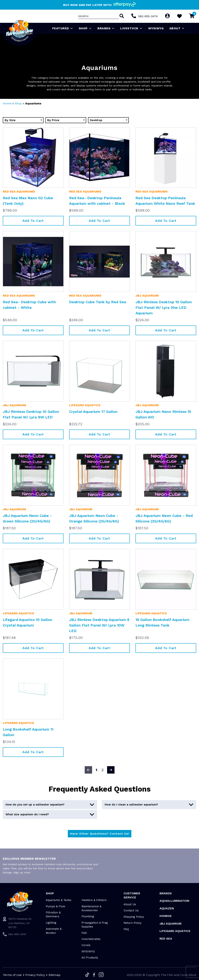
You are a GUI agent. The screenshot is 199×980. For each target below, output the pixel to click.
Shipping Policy (134, 917)
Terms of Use (12, 975)
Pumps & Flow (55, 906)
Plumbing (88, 916)
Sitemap (54, 975)
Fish (84, 933)
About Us (130, 904)
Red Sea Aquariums (19, 191)
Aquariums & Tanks (59, 900)
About (177, 28)
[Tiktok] (87, 975)
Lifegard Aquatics (85, 405)
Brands (106, 28)
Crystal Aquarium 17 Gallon (93, 412)
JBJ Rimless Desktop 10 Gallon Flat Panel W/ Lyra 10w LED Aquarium (164, 308)
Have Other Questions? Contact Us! (100, 834)
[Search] (121, 16)
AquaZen (167, 908)
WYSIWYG (156, 28)
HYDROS (166, 916)
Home (7, 103)
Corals (86, 945)
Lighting (51, 923)
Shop (85, 28)
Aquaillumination (174, 901)
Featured (63, 28)
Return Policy (133, 923)
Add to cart (33, 221)
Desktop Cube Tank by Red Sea (98, 302)
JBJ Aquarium (147, 296)
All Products (90, 958)
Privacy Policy (35, 975)
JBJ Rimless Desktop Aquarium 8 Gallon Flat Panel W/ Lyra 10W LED (99, 625)
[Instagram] (101, 975)
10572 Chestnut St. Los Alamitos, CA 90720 (20, 923)
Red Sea (166, 939)
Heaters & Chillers (94, 900)
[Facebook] (94, 975)
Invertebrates (91, 939)
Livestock (131, 28)
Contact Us (131, 910)
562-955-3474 (148, 16)
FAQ (126, 929)
